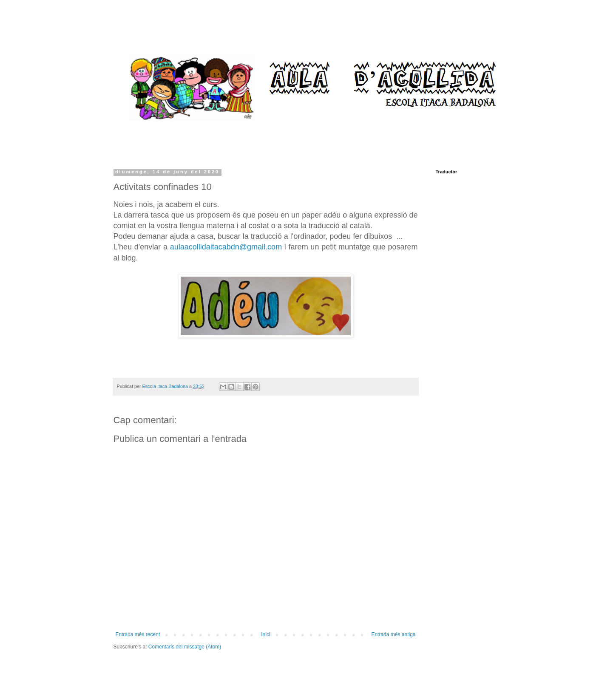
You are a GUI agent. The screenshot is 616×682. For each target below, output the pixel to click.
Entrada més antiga (393, 634)
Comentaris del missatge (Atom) (185, 647)
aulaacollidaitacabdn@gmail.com (226, 247)
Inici (265, 634)
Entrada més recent (138, 634)
